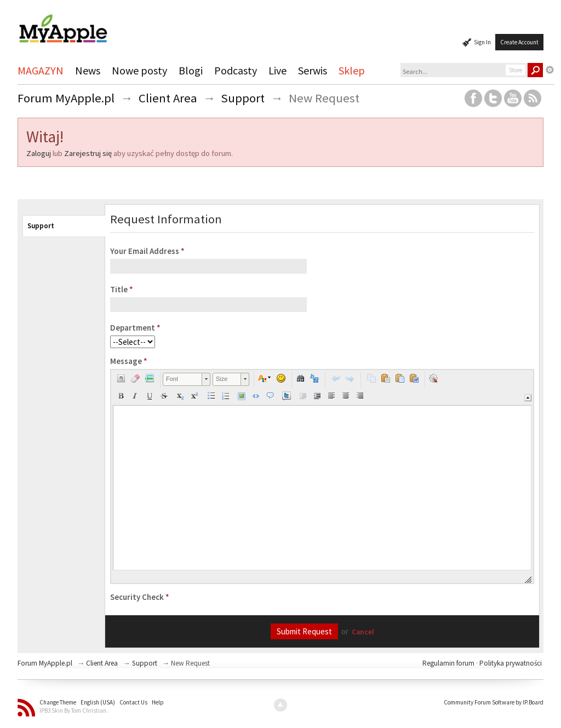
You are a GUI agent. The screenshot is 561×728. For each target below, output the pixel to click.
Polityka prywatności (511, 663)
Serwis (313, 70)
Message (129, 361)
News (88, 70)
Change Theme (58, 702)
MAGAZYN (41, 70)
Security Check (140, 597)
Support (41, 226)
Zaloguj (39, 153)
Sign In (482, 42)
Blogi (191, 70)
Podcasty (236, 70)
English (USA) (98, 702)
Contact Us (133, 702)
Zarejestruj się (88, 153)
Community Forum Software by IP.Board (494, 702)
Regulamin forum (449, 663)
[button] (121, 378)
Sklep (352, 70)
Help (158, 702)
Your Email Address (147, 251)
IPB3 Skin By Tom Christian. (74, 710)
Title (122, 289)
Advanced (550, 70)
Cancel (363, 632)
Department (135, 328)
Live (277, 70)
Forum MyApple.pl (45, 663)
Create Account (519, 42)
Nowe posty (139, 70)
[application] (322, 476)
